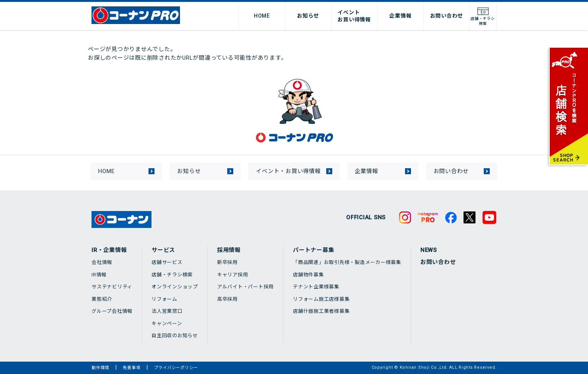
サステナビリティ (112, 287)
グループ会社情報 (112, 311)
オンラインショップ (175, 287)
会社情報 (102, 262)
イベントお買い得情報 (354, 16)
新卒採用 (227, 262)
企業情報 (400, 16)
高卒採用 (227, 299)
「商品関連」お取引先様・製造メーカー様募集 (347, 262)
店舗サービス (167, 262)
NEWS (429, 250)
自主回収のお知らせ (175, 336)
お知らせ (308, 16)
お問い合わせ (447, 16)
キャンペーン (167, 323)
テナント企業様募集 (316, 287)
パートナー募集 (313, 250)
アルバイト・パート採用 (245, 287)
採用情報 (229, 250)
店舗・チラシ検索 (172, 275)
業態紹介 (102, 299)
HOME (262, 16)
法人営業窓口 (167, 311)
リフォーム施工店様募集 (321, 299)
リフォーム (164, 299)
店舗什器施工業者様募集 (321, 311)
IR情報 (99, 275)
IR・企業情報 (109, 250)
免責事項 (131, 368)
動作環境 (100, 368)
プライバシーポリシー (176, 368)
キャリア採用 (233, 275)
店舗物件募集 (308, 275)
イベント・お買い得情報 (288, 171)
